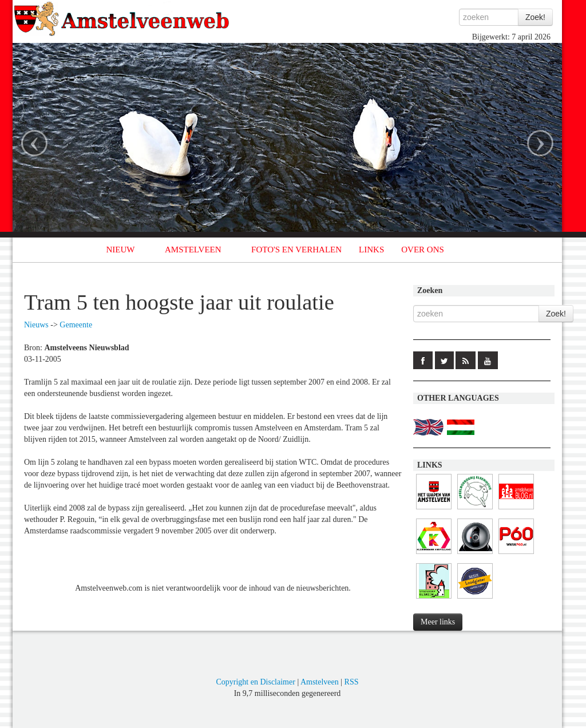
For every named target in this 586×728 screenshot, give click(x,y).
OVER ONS (423, 250)
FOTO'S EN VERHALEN (296, 250)
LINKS (371, 250)
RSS (352, 682)
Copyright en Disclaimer (255, 682)
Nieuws (36, 325)
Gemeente (76, 325)
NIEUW (121, 250)
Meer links (438, 622)
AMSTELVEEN (193, 250)
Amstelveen (320, 682)
